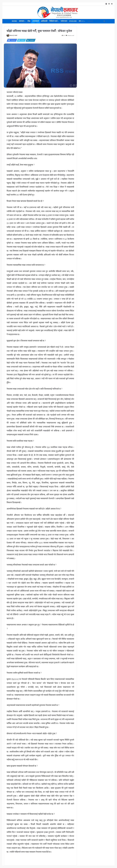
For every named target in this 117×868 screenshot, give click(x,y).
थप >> (81, 21)
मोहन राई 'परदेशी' (14, 36)
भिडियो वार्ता (53, 21)
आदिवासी (44, 21)
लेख (29, 21)
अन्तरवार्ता (36, 21)
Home (14, 21)
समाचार (22, 21)
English (73, 21)
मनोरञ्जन (64, 21)
